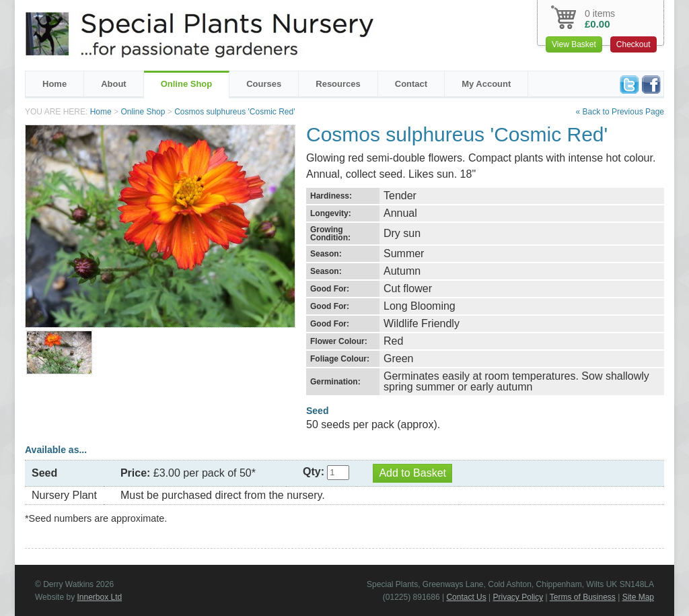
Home (55, 84)
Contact (411, 84)
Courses (264, 84)
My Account (486, 84)
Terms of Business (583, 597)
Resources (338, 84)
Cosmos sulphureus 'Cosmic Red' (234, 112)
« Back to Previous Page (620, 112)
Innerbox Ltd (99, 597)
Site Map (638, 597)
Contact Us (466, 597)
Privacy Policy (518, 597)
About (114, 84)
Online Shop (187, 84)
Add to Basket (412, 473)
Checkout (633, 44)
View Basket (574, 44)
